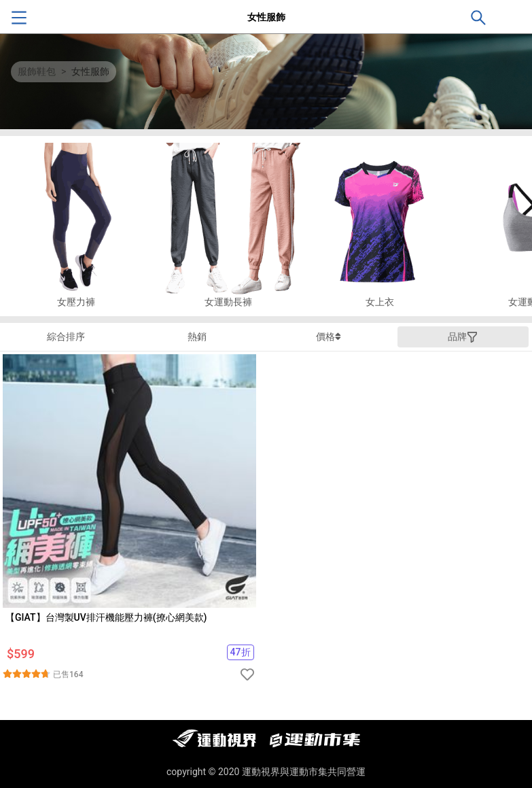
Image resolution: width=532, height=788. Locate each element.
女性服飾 (90, 71)
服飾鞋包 (37, 71)
